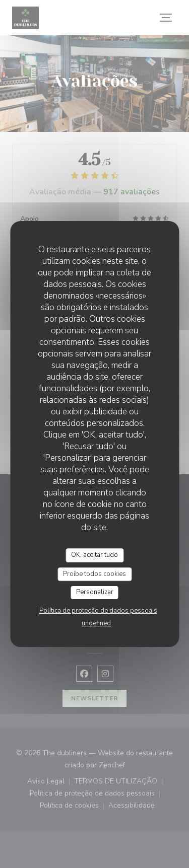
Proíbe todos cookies (94, 574)
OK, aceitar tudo (94, 555)
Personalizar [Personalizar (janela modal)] (95, 592)
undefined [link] (96, 623)
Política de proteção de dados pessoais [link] (98, 611)
